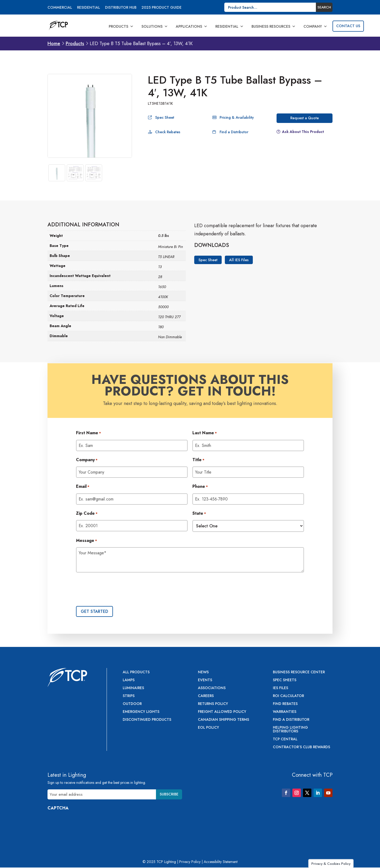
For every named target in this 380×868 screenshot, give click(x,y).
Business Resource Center (299, 672)
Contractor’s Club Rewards (301, 747)
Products (121, 26)
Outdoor (132, 704)
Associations (212, 688)
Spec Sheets (285, 680)
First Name (89, 433)
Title (198, 460)
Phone (200, 487)
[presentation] (116, 590)
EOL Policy (208, 728)
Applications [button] (192, 26)
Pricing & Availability (237, 117)
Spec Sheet (165, 117)
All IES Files (239, 260)
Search (324, 7)
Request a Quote (305, 118)
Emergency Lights (141, 712)
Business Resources (274, 26)
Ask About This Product (303, 132)
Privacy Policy (190, 862)
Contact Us (348, 26)
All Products (136, 672)
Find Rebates (285, 704)
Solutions (155, 26)
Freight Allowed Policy (222, 712)
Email (83, 487)
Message (87, 541)
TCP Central (285, 739)
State (199, 514)
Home (54, 44)
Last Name (205, 433)
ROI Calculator (288, 696)
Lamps (129, 680)
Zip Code (87, 514)
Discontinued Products (147, 720)
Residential (89, 8)
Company (315, 26)
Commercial (60, 8)
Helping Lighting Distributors (290, 730)
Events (205, 680)
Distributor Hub (121, 8)
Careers (206, 696)
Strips (129, 696)
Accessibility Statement (221, 862)
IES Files (281, 688)
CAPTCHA (58, 808)
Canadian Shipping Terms (224, 720)
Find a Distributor (234, 132)
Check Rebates (168, 132)
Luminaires (133, 688)
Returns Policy (213, 704)
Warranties (285, 712)
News (203, 672)
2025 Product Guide (161, 8)
